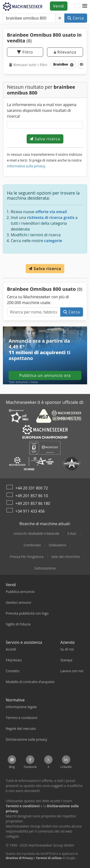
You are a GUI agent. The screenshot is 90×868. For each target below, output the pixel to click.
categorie (53, 241)
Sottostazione (45, 568)
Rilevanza (65, 52)
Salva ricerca (45, 139)
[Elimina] (60, 18)
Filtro (25, 52)
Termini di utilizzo (49, 858)
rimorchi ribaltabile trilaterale (36, 533)
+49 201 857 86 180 (33, 503)
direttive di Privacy (19, 858)
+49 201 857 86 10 (32, 496)
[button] (85, 6)
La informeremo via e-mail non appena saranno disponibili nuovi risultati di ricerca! (42, 110)
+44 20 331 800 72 (32, 488)
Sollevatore (57, 545)
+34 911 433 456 (30, 511)
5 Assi (72, 533)
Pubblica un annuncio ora (45, 375)
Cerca (76, 18)
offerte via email (51, 212)
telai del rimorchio (66, 557)
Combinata (32, 545)
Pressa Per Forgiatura (27, 557)
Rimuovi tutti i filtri (28, 65)
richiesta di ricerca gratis (51, 217)
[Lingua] (77, 6)
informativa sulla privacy (26, 166)
